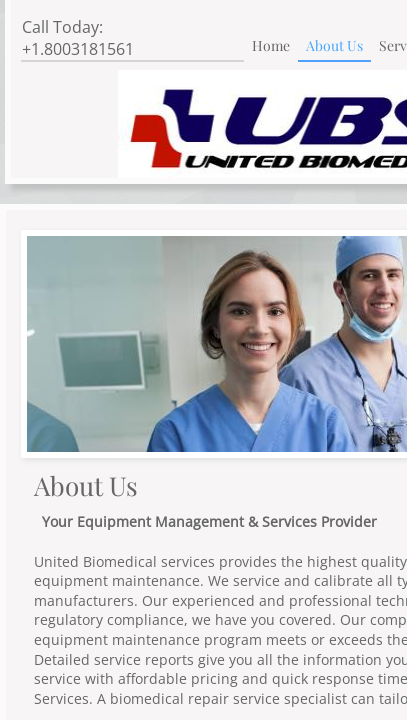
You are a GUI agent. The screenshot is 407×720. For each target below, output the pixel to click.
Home (271, 45)
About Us (334, 45)
